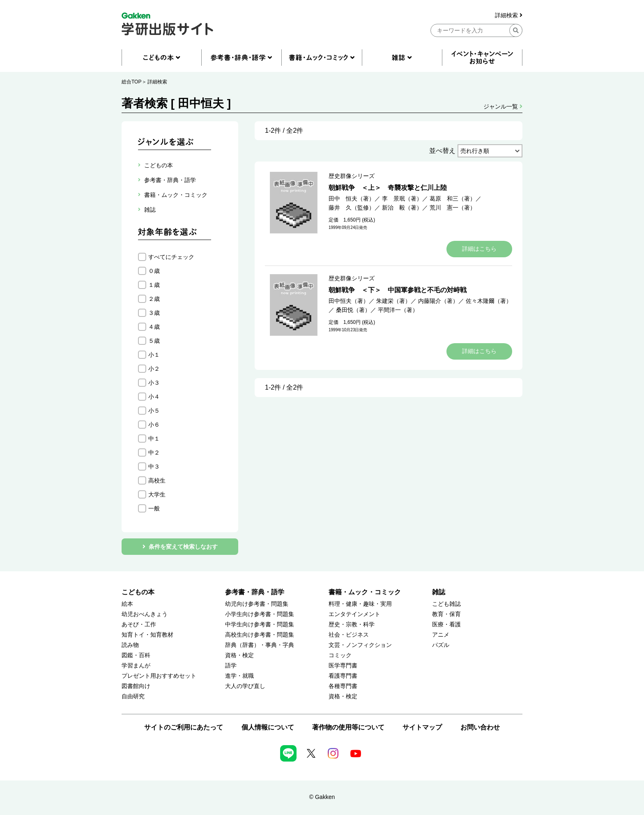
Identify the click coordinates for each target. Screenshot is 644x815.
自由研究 (133, 696)
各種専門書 (343, 686)
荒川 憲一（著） (453, 208)
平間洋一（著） (398, 310)
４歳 (154, 327)
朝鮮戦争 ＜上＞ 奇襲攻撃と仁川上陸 (388, 188)
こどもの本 (138, 592)
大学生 (157, 494)
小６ (154, 425)
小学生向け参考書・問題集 (260, 614)
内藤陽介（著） (438, 301)
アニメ (441, 635)
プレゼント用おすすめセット (159, 676)
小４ (154, 397)
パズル (441, 645)
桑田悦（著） (353, 310)
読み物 (130, 645)
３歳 (154, 313)
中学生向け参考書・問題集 (260, 625)
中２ (154, 453)
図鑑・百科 (136, 655)
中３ (154, 466)
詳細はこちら (479, 249)
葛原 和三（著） (453, 199)
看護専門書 (343, 676)
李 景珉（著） (402, 199)
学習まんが (136, 666)
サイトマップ (422, 727)
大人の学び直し (245, 686)
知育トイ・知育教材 (147, 635)
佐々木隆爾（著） (489, 301)
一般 (154, 508)
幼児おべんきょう (145, 614)
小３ (154, 383)
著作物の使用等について (348, 727)
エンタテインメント (354, 614)
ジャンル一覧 (503, 106)
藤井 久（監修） (352, 208)
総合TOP (131, 82)
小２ (154, 369)
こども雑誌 (446, 604)
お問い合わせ (480, 727)
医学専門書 (343, 666)
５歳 (154, 341)
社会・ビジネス (349, 635)
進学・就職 (239, 676)
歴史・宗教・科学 (352, 625)
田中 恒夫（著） (352, 199)
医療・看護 (446, 625)
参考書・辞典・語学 (255, 592)
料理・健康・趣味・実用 (360, 604)
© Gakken (322, 797)
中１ (154, 439)
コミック (340, 655)
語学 (231, 666)
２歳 (154, 299)
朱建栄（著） (393, 301)
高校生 (157, 480)
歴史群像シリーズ (352, 176)
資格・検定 (239, 655)
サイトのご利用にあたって (184, 727)
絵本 (127, 604)
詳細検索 (509, 15)
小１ (154, 355)
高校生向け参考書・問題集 (260, 635)
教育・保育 (446, 614)
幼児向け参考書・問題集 (257, 604)
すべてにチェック (171, 257)
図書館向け (136, 686)
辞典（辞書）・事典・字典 (260, 645)
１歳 (154, 285)
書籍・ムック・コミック (365, 592)
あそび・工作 (139, 625)
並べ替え (442, 151)
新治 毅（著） (402, 208)
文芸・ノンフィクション (360, 645)
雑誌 (439, 592)
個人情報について (268, 727)
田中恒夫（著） (349, 301)
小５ (154, 411)
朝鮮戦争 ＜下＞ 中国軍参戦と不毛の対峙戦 (398, 290)
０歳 (154, 271)
